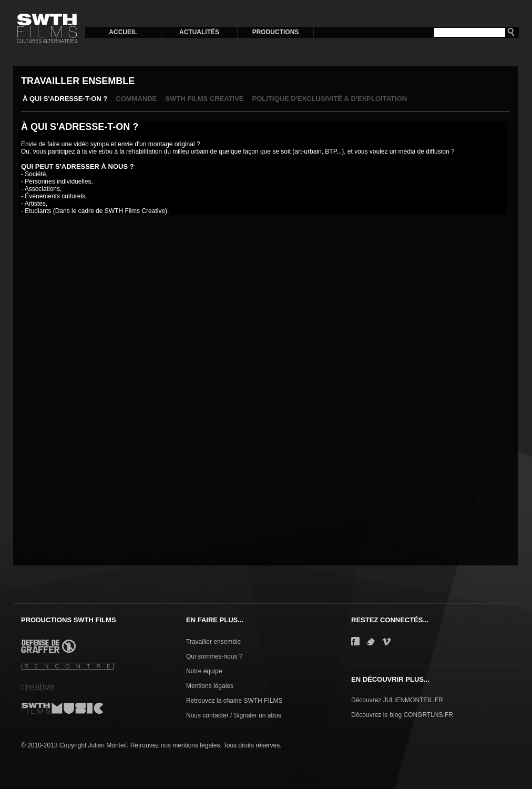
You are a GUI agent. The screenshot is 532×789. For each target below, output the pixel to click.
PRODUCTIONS (276, 32)
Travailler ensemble (213, 642)
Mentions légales (210, 686)
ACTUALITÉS (199, 32)
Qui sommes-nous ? (214, 656)
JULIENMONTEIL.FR (413, 700)
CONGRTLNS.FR (428, 715)
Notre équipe (204, 671)
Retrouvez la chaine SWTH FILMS (234, 701)
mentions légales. (197, 745)
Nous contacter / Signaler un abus (234, 715)
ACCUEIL (123, 32)
